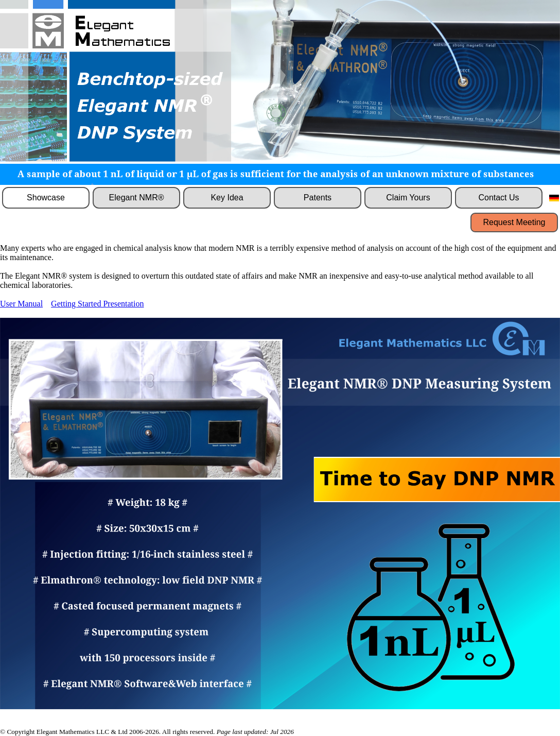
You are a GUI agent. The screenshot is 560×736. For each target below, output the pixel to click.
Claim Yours (408, 198)
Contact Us (498, 198)
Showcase (46, 198)
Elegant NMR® (137, 198)
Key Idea (227, 198)
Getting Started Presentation (97, 304)
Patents (318, 198)
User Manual (21, 304)
